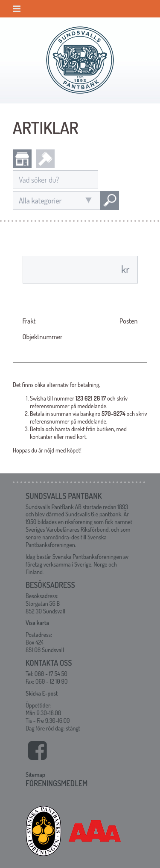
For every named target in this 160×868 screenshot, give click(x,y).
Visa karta (37, 623)
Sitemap (35, 775)
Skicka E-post (42, 693)
